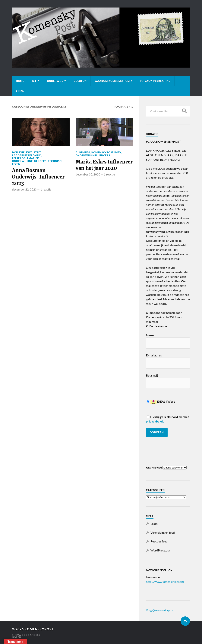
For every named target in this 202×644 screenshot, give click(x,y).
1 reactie (46, 189)
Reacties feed (159, 541)
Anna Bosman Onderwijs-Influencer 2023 (38, 177)
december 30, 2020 (88, 174)
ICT (34, 81)
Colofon (80, 81)
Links (20, 91)
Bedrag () (153, 375)
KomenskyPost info (106, 152)
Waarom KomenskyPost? (113, 81)
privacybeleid (155, 421)
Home (20, 81)
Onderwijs (55, 81)
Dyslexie (18, 152)
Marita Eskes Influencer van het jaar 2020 (104, 165)
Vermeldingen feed (163, 532)
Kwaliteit (33, 152)
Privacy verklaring (155, 81)
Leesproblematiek (25, 158)
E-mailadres (154, 355)
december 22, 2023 (24, 189)
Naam (150, 335)
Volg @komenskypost (160, 610)
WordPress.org (160, 550)
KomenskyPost (39, 629)
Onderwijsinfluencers (29, 161)
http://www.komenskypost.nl (165, 582)
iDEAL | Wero (161, 401)
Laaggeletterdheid (27, 155)
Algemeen (83, 152)
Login (154, 524)
